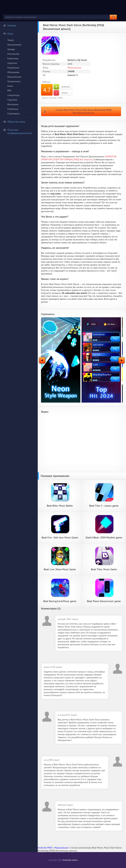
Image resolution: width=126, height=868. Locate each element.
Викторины (13, 104)
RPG (9, 91)
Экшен (11, 40)
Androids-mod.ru (70, 860)
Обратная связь (14, 122)
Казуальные (13, 68)
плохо (60, 93)
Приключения (14, 45)
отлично (62, 87)
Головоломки (14, 81)
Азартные (12, 63)
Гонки (10, 86)
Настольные (13, 54)
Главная (10, 25)
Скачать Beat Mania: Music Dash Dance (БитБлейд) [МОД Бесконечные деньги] (84, 111)
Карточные (13, 58)
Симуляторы (13, 95)
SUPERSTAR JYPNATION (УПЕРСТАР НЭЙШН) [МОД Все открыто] (79, 158)
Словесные (13, 109)
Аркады (11, 49)
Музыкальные (14, 77)
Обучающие (13, 72)
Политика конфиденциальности (18, 131)
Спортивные (13, 114)
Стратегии (12, 100)
